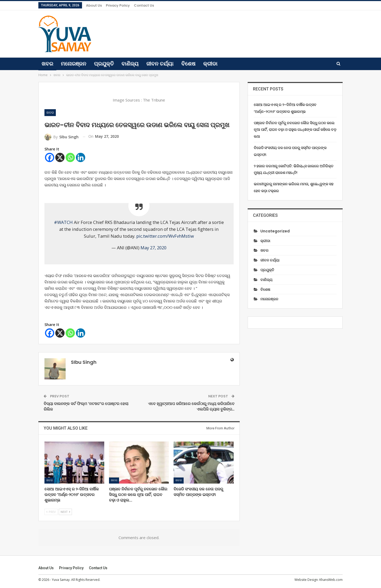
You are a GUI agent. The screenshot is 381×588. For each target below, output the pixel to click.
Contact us (144, 5)
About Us (94, 5)
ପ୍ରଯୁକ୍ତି (104, 64)
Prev (51, 512)
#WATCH (63, 222)
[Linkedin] (81, 157)
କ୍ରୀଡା (210, 64)
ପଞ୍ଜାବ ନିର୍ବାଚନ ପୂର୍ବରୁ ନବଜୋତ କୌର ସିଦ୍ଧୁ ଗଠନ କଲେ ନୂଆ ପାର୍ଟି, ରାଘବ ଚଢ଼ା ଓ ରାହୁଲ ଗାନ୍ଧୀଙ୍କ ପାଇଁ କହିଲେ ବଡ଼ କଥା (295, 130)
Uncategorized (275, 231)
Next (65, 512)
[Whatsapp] (70, 157)
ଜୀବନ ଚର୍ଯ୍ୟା (160, 64)
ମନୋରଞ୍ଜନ (74, 64)
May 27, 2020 (153, 248)
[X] (60, 157)
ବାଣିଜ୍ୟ (130, 64)
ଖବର (47, 64)
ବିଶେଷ (188, 64)
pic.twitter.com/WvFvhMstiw (165, 236)
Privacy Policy (118, 5)
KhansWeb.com (331, 580)
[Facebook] (50, 157)
